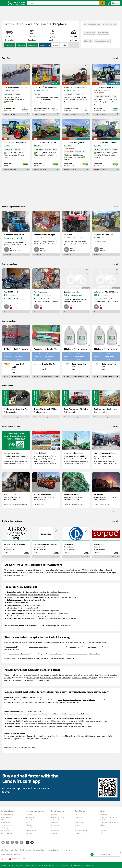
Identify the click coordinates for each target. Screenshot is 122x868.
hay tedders (45, 595)
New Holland (48, 592)
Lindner (111, 675)
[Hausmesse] (106, 490)
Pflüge (28, 822)
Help (4, 859)
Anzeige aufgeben (7, 833)
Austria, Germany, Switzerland (68, 700)
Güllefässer (30, 825)
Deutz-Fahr (79, 833)
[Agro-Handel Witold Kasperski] (16, 543)
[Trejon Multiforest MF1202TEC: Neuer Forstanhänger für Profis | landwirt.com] (46, 404)
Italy (81, 700)
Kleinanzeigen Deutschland (109, 822)
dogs (46, 647)
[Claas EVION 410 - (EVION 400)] (76, 145)
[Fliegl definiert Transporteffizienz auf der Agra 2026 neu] (46, 450)
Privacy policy (39, 850)
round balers (54, 595)
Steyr (93, 675)
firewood (103, 642)
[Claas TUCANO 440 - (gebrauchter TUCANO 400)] (46, 145)
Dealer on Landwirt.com (12, 521)
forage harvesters (62, 613)
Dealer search (45, 45)
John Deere (34, 592)
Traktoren (29, 814)
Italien (102, 828)
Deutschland (104, 820)
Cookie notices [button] (26, 850)
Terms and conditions (54, 850)
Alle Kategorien (7, 828)
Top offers (6, 58)
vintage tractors (63, 592)
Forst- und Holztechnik (58, 820)
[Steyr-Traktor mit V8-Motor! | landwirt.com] (76, 404)
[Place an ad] (108, 3)
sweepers (42, 616)
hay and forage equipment (73, 642)
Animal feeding (89, 33)
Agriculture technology (92, 24)
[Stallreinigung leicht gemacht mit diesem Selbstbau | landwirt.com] (106, 404)
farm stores (87, 642)
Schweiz (102, 825)
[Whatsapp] (21, 842)
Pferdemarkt (55, 825)
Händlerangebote (7, 817)
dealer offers (9, 45)
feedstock (95, 642)
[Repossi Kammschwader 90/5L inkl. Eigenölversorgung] (46, 352)
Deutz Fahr (53, 678)
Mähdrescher (30, 817)
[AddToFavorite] (27, 67)
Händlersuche (6, 822)
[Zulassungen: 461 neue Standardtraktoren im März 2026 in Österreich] (16, 450)
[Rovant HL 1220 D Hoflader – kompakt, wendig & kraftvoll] (76, 90)
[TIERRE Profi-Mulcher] (46, 490)
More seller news (114, 512)
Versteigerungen (7, 825)
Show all (116, 58)
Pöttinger (70, 678)
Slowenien (103, 830)
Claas (55, 592)
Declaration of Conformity (11, 854)
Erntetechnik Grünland (58, 817)
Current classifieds (10, 264)
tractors (61, 642)
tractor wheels (23, 608)
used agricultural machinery (72, 570)
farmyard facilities (56, 654)
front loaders (22, 618)
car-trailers (24, 603)
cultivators (35, 600)
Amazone (85, 678)
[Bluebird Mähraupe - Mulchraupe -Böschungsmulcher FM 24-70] (16, 90)
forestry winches (45, 597)
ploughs (42, 600)
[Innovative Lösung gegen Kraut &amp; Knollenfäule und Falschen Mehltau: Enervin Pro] (76, 450)
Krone (64, 678)
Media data (14, 850)
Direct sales (88, 41)
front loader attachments (36, 618)
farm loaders (34, 616)
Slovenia (92, 700)
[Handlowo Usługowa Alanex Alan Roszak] (46, 543)
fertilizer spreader (32, 610)
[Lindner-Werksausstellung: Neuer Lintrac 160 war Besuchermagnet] (106, 450)
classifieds (21, 45)
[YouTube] (3, 842)
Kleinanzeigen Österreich (108, 817)
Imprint (67, 850)
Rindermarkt (55, 822)
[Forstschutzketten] (76, 490)
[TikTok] (17, 842)
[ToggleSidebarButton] (4, 3)
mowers (31, 595)
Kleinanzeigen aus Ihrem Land (14, 207)
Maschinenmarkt (7, 814)
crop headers (51, 613)
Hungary (86, 700)
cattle (31, 647)
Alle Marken (5, 830)
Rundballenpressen (32, 820)
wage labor (92, 647)
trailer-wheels (34, 608)
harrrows (27, 600)
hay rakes (37, 595)
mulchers (26, 605)
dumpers (17, 603)
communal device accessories (77, 654)
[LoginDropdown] (115, 3)
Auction (64, 45)
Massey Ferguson (33, 678)
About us (5, 850)
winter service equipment (55, 616)
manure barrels (44, 610)
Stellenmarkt (55, 830)
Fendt (41, 592)
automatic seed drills (37, 605)
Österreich (103, 814)
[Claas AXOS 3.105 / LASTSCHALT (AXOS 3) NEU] (16, 145)
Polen (102, 833)
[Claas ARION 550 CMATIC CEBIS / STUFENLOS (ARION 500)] (106, 90)
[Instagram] (8, 842)
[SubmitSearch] (102, 3)
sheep (41, 647)
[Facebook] (12, 842)
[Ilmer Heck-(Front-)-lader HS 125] (46, 90)
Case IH (78, 825)
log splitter (73, 597)
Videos (55, 45)
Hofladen (54, 833)
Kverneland (77, 678)
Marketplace (32, 45)
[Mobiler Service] (16, 490)
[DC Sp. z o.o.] (76, 543)
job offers (72, 647)
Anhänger (29, 833)
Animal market (103, 33)
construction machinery (49, 642)
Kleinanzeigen (6, 820)
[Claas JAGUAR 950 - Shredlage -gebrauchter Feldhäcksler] (106, 145)
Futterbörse (54, 828)
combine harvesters (40, 613)
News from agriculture (11, 426)
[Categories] (27, 842)
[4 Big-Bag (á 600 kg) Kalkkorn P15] (76, 352)
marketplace (60, 573)
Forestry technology (110, 24)
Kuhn (59, 678)
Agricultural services (102, 41)
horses (36, 647)
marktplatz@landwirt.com (87, 865)
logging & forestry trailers (60, 597)
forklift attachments (70, 618)
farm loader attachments (54, 618)
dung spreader (54, 610)
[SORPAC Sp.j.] (106, 543)
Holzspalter (30, 828)
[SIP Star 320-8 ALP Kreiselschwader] (16, 352)
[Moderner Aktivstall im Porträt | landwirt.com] (16, 404)
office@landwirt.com (27, 747)
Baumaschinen (31, 830)
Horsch (93, 678)
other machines (95, 654)
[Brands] (32, 842)
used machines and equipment (42, 675)
